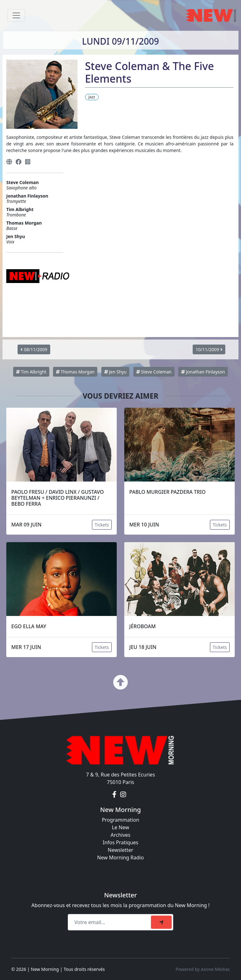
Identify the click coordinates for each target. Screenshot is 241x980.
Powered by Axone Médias (203, 969)
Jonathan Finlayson (203, 372)
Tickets (102, 525)
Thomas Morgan (75, 372)
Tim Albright (31, 372)
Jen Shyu (115, 372)
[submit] (161, 922)
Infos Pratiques (120, 842)
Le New (120, 827)
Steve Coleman (154, 372)
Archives (120, 835)
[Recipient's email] (110, 922)
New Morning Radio (121, 857)
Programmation (120, 820)
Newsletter (120, 850)
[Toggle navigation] (16, 15)
